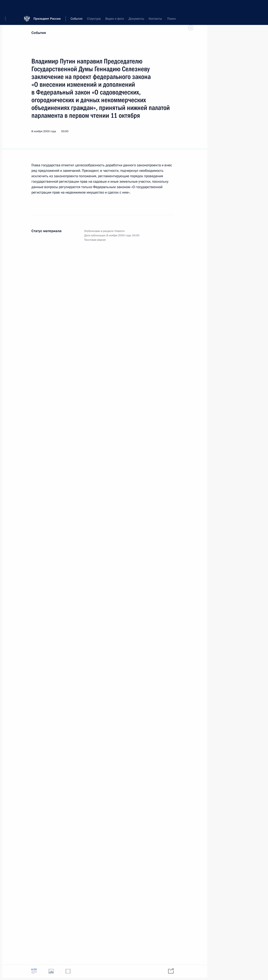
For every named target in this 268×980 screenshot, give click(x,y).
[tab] (34, 971)
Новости (120, 231)
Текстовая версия (95, 240)
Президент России (47, 6)
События (39, 33)
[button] (7, 6)
